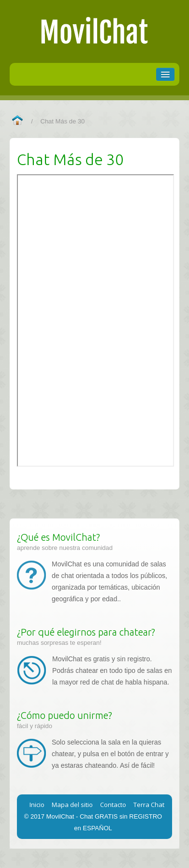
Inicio (37, 805)
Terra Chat (149, 805)
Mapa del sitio (72, 805)
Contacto (113, 805)
